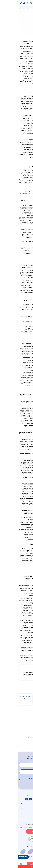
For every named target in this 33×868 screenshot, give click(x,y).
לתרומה (16, 831)
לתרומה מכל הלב (16, 864)
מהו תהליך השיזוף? (22, 725)
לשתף (27, 27)
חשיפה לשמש (13, 8)
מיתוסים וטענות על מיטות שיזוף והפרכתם (19, 738)
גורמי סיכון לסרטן (22, 8)
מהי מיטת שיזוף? (23, 720)
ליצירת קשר (5, 857)
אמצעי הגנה (25, 745)
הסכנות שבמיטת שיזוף (22, 731)
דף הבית (30, 8)
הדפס (19, 27)
